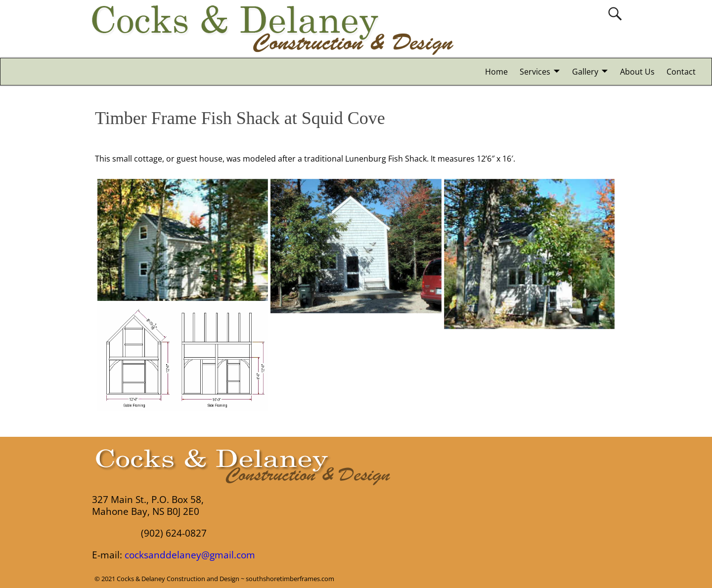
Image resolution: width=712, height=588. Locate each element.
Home (496, 72)
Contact (681, 72)
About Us (637, 72)
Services (535, 72)
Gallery (585, 72)
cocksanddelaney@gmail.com (190, 555)
